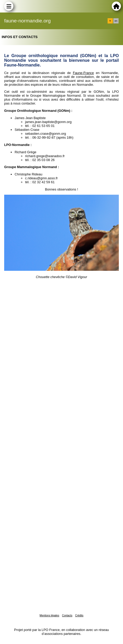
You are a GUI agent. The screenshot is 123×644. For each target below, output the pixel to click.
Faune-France (83, 73)
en (116, 21)
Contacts (67, 615)
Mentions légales (49, 615)
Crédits (79, 615)
